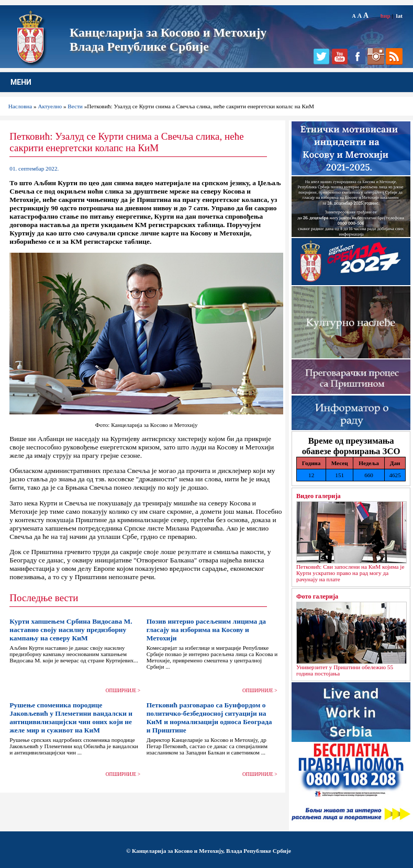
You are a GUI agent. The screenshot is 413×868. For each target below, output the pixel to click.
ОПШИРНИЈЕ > (123, 691)
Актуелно (50, 106)
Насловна (20, 106)
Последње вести (44, 598)
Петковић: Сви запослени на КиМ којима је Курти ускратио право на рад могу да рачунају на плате (350, 573)
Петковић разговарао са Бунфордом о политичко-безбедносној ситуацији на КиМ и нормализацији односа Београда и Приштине (209, 718)
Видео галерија (319, 496)
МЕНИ (21, 82)
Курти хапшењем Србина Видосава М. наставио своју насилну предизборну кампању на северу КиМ (71, 630)
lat (399, 16)
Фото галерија (317, 596)
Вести (75, 106)
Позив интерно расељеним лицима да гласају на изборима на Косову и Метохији (206, 630)
